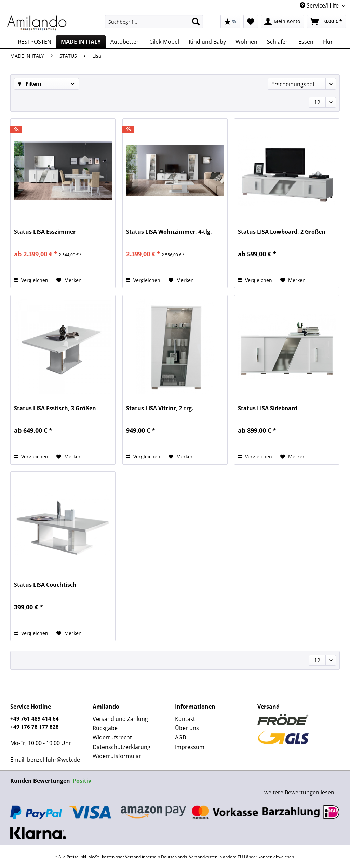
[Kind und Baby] (207, 42)
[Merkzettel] (251, 22)
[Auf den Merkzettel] (69, 280)
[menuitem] (154, 25)
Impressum (190, 747)
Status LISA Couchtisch (45, 585)
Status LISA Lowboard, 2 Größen (282, 232)
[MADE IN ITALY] (81, 42)
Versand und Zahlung (120, 719)
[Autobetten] (125, 42)
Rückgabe (105, 728)
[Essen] (306, 42)
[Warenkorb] (326, 22)
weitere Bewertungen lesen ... (302, 792)
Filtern (29, 84)
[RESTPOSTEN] (35, 42)
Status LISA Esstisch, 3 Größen (55, 408)
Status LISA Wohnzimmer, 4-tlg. (169, 232)
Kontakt (185, 719)
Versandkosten (203, 857)
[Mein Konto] (282, 22)
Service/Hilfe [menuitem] (320, 5)
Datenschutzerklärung (122, 747)
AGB (180, 737)
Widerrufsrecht (112, 737)
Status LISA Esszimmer (45, 232)
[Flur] (328, 42)
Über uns (187, 728)
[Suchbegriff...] (154, 22)
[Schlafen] (278, 42)
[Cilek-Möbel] (164, 42)
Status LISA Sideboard (268, 408)
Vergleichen (31, 280)
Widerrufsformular (117, 756)
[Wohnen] (246, 42)
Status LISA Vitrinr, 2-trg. (160, 408)
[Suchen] (196, 22)
